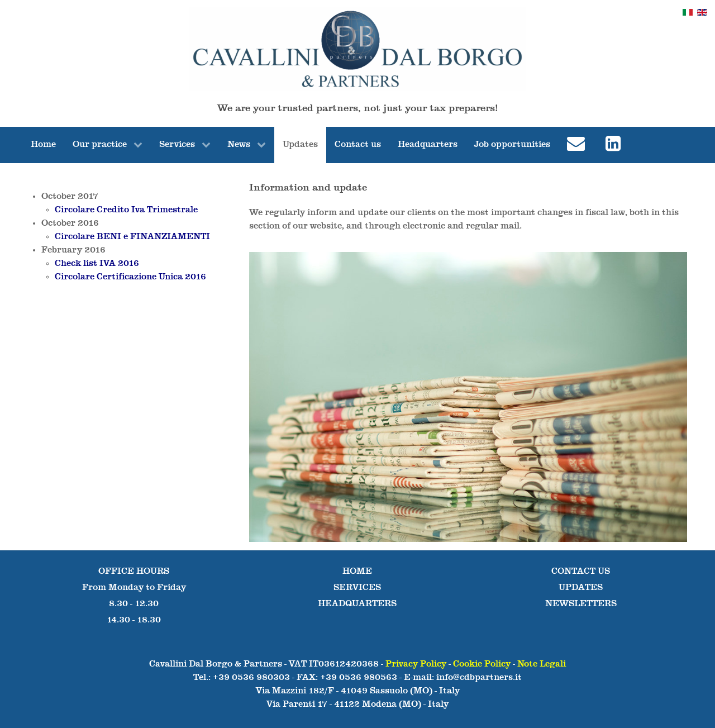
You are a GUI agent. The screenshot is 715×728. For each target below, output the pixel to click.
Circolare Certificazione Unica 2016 (130, 277)
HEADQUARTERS (357, 604)
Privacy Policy (416, 664)
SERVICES (357, 588)
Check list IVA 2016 (97, 264)
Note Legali (542, 664)
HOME (357, 572)
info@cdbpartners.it (479, 678)
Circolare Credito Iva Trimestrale (126, 210)
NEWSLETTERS (581, 604)
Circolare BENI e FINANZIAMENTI (132, 237)
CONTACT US (581, 572)
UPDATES (581, 588)
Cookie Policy (482, 664)
